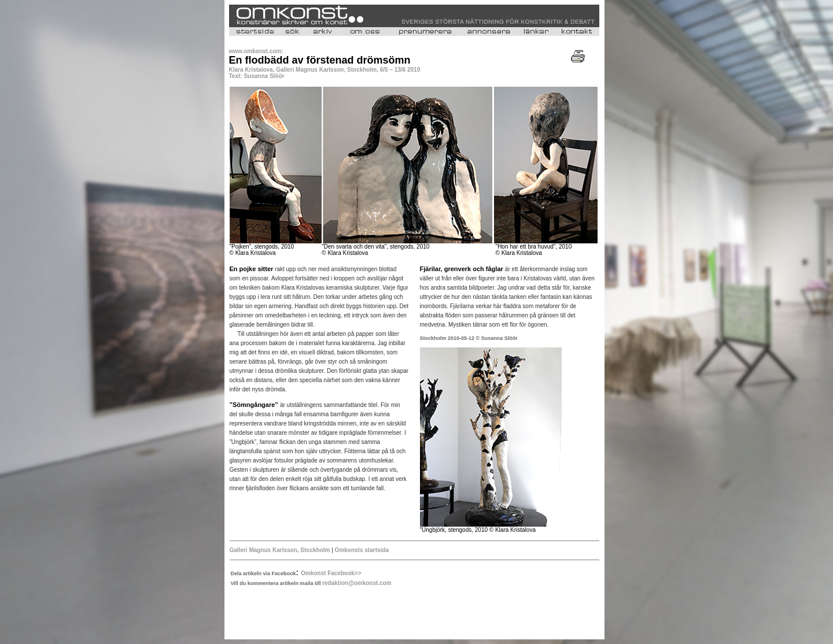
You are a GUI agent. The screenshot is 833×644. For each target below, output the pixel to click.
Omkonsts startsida (361, 550)
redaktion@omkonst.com (357, 583)
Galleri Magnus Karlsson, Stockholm (281, 550)
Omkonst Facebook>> (331, 573)
